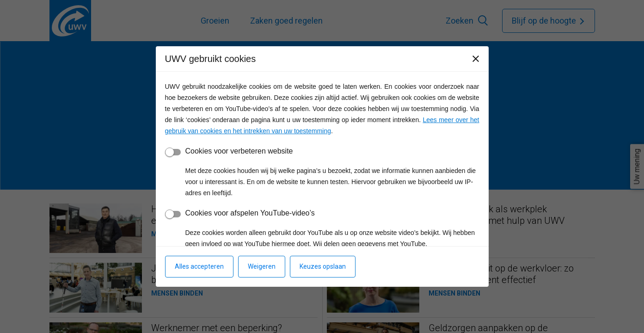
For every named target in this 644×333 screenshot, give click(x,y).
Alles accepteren (199, 266)
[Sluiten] (476, 59)
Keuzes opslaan (323, 266)
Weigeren (262, 266)
